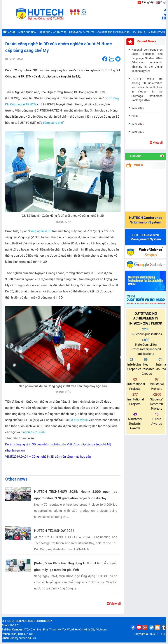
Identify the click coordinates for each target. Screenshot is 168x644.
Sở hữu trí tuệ (79, 420)
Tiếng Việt (148, 2)
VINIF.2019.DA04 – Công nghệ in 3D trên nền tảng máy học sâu (48, 457)
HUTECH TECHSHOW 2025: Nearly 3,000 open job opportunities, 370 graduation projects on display (76, 495)
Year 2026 (138, 108)
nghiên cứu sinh (34, 432)
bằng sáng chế (53, 123)
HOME (9, 32)
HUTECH (161, 634)
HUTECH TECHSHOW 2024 (54, 531)
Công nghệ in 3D (40, 231)
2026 (135, 116)
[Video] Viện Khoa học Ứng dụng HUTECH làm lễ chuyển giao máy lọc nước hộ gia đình (76, 567)
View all (114, 604)
